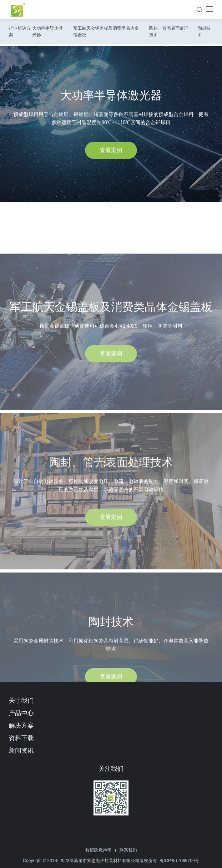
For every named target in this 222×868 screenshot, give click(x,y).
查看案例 (111, 154)
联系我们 (128, 850)
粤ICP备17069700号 (179, 860)
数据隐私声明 (98, 850)
